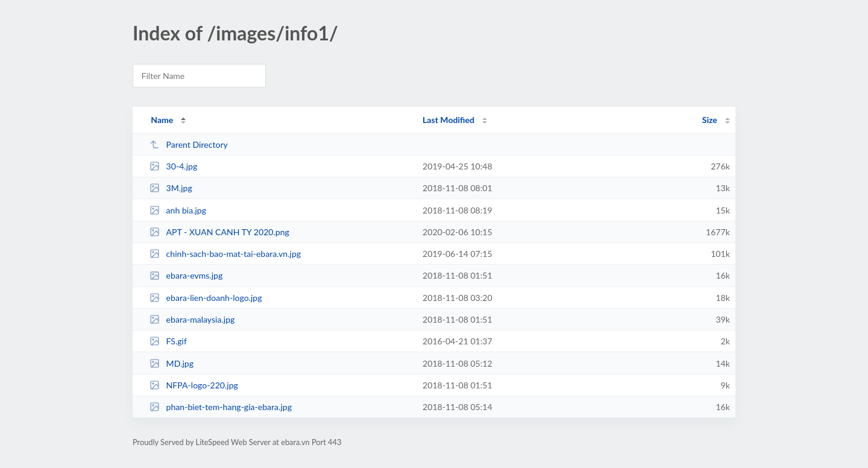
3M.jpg (171, 188)
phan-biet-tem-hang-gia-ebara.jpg (221, 407)
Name (162, 120)
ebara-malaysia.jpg (192, 319)
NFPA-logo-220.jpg (194, 385)
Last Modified (448, 120)
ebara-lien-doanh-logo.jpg (206, 298)
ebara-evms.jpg (186, 275)
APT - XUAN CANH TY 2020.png (219, 232)
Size (710, 120)
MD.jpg (171, 363)
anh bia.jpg (178, 210)
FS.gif (168, 341)
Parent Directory (189, 144)
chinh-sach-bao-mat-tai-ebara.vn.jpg (225, 254)
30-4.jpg (173, 166)
